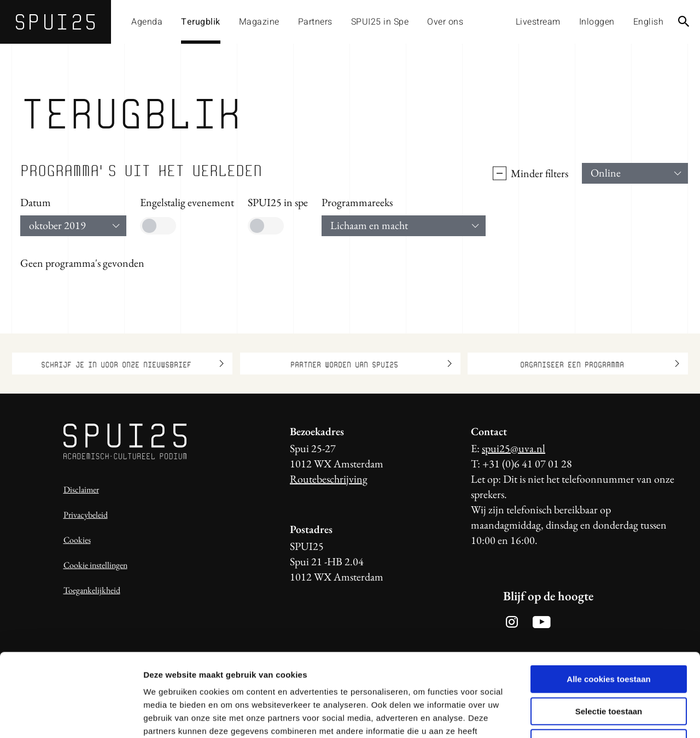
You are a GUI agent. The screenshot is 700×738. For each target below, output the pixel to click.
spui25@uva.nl (514, 448)
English (649, 22)
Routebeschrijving (329, 479)
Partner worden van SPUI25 (371, 364)
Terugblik (201, 22)
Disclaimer (81, 490)
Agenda (147, 22)
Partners (315, 22)
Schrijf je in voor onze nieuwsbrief (132, 364)
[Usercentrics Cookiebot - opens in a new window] (71, 717)
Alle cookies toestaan (608, 604)
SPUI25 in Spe (380, 22)
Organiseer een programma (600, 364)
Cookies (77, 540)
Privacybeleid (86, 515)
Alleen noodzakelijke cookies (609, 668)
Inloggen (597, 22)
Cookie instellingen (95, 565)
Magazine (259, 22)
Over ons (445, 22)
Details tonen (591, 716)
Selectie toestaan (609, 637)
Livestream (538, 22)
